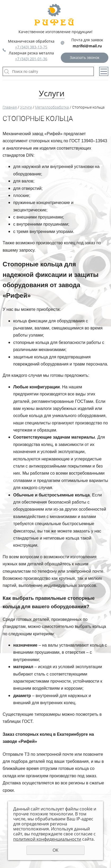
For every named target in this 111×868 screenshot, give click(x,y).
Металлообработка (52, 107)
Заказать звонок (85, 57)
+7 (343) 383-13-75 (31, 47)
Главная (10, 107)
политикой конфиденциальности (47, 839)
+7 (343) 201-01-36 (31, 59)
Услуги (26, 107)
